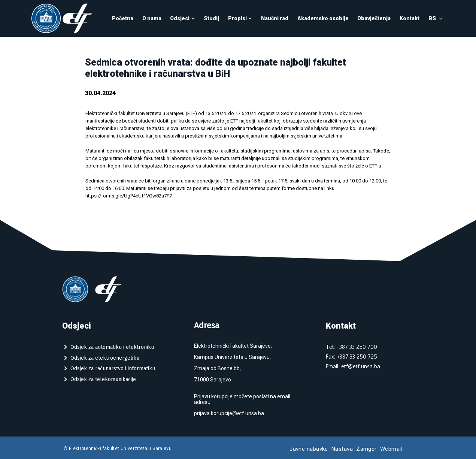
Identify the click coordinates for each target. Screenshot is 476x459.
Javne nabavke (309, 449)
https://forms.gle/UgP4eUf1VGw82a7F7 (129, 196)
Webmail (391, 449)
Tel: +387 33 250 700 (351, 347)
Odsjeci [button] (183, 18)
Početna (123, 18)
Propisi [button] (240, 18)
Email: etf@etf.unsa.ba (353, 366)
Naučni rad (275, 18)
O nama (152, 18)
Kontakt (410, 18)
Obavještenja (374, 18)
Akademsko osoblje (323, 18)
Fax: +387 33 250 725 (351, 357)
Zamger (366, 449)
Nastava (342, 449)
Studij (211, 18)
